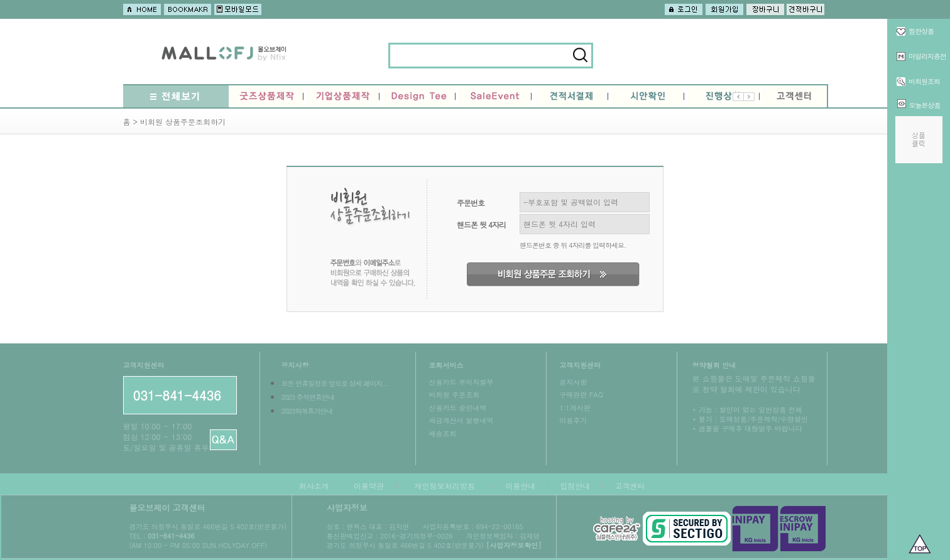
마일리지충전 (927, 56)
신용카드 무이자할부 (461, 382)
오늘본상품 (925, 105)
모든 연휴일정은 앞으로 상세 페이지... (334, 383)
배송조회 (442, 433)
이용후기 (573, 420)
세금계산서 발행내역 (461, 420)
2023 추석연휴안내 (307, 397)
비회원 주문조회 (454, 395)
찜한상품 (921, 31)
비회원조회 (924, 81)
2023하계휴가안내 (307, 411)
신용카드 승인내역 (457, 408)
